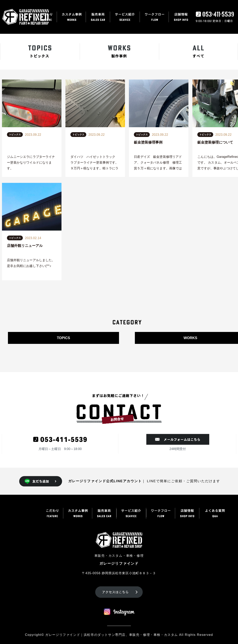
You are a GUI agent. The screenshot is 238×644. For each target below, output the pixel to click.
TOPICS (64, 338)
